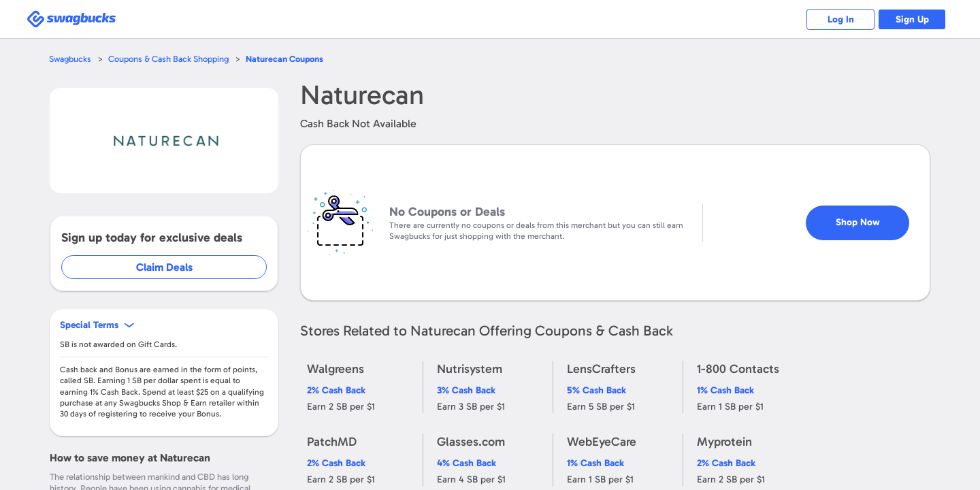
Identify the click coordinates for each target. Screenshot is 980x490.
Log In (841, 19)
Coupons (284, 59)
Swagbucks (70, 59)
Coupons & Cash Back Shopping (168, 59)
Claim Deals (164, 267)
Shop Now (858, 222)
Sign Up (912, 19)
